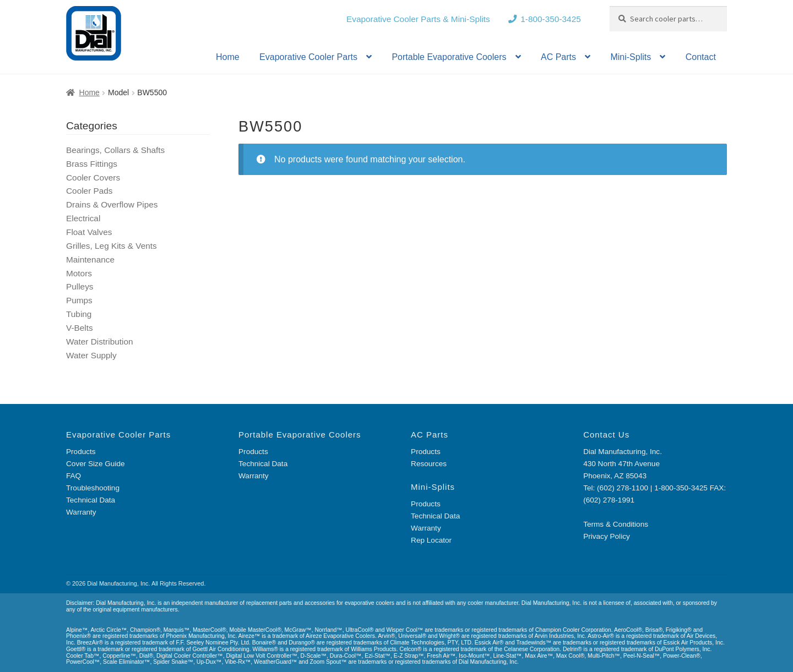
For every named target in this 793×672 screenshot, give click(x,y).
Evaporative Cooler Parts (308, 57)
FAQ (74, 476)
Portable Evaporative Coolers (449, 57)
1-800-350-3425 (551, 19)
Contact (701, 57)
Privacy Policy (607, 536)
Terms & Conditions (616, 524)
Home (228, 57)
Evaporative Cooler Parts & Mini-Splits (418, 19)
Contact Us (606, 435)
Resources (429, 464)
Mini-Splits (631, 57)
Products (81, 452)
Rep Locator (431, 540)
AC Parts (558, 57)
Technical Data (91, 500)
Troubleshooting (93, 488)
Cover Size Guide (96, 464)
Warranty (81, 512)
